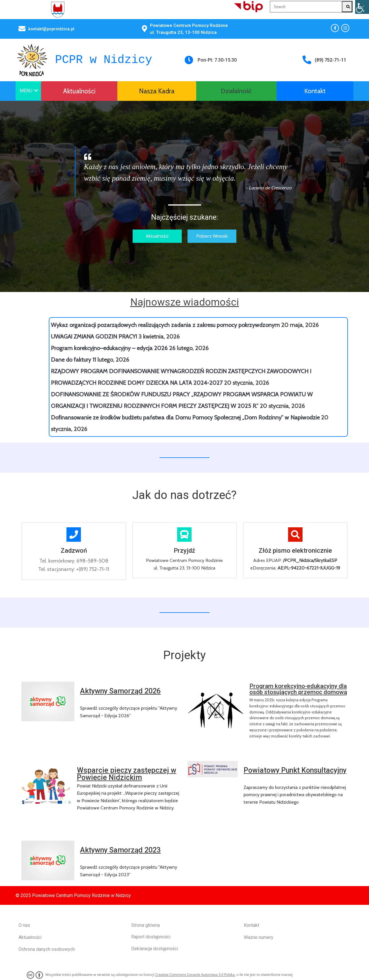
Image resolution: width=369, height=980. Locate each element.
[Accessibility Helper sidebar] (362, 7)
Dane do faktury (71, 360)
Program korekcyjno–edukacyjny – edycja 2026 (109, 348)
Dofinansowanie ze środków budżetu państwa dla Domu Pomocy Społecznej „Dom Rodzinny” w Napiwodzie (185, 417)
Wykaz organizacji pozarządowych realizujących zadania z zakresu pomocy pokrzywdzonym (165, 325)
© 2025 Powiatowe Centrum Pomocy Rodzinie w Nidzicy (73, 895)
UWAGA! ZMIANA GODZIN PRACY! (94, 336)
